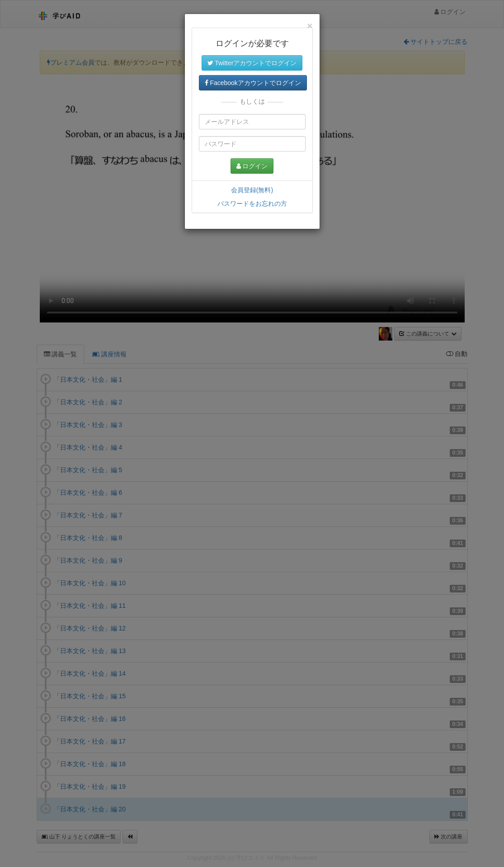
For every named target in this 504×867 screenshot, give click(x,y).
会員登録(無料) (252, 190)
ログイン (252, 166)
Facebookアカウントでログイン (253, 83)
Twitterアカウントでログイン (252, 63)
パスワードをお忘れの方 (252, 204)
